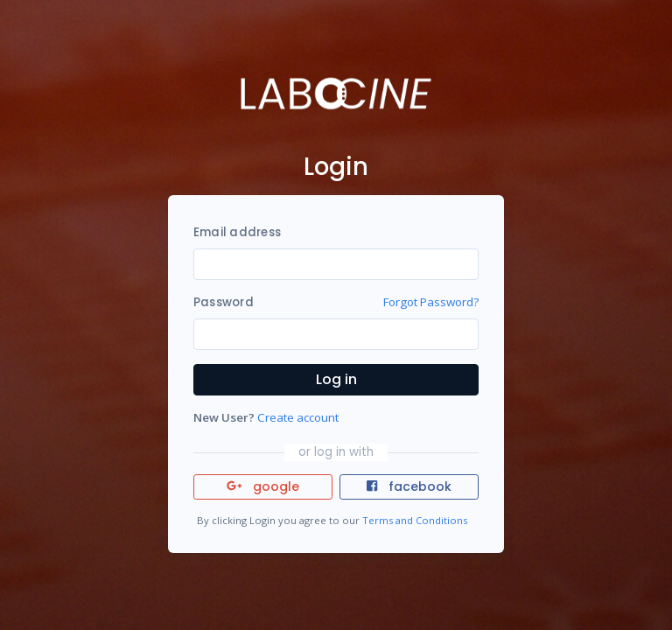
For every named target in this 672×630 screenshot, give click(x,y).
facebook (409, 486)
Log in (336, 379)
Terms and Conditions (415, 520)
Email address (237, 232)
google (263, 486)
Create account (298, 417)
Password (224, 302)
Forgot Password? (431, 302)
